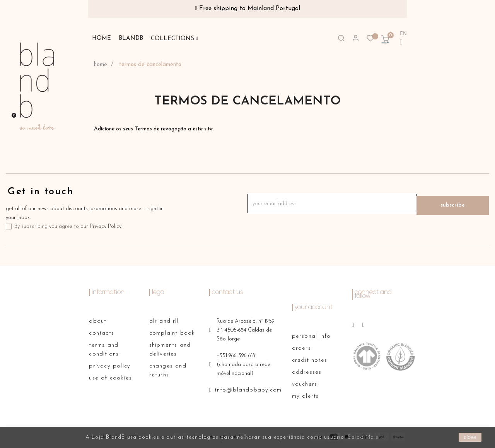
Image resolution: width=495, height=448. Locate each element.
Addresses (307, 372)
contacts (102, 333)
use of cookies (110, 378)
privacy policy (110, 366)
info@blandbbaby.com (248, 390)
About (98, 321)
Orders (301, 348)
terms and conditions (104, 350)
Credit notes (310, 360)
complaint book (172, 333)
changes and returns (168, 371)
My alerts (306, 396)
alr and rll (164, 321)
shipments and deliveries (170, 350)
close (470, 437)
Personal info (312, 336)
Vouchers (305, 384)
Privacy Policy (106, 227)
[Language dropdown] (400, 39)
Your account (314, 308)
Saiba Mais (363, 437)
